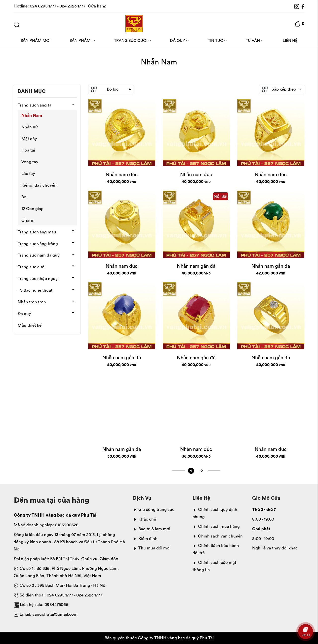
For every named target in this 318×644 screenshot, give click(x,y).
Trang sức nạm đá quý (39, 255)
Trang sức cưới (133, 40)
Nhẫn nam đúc (122, 174)
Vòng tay (30, 162)
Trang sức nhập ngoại (38, 278)
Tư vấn (255, 40)
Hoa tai (28, 150)
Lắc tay (28, 173)
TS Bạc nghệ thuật (35, 290)
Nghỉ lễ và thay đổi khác (275, 548)
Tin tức (217, 40)
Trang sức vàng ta (35, 105)
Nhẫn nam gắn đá (196, 266)
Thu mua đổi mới (152, 548)
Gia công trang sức (154, 509)
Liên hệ (290, 40)
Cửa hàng (97, 6)
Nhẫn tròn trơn (32, 302)
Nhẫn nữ (30, 127)
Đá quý (179, 40)
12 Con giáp (32, 209)
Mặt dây (29, 139)
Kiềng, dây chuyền (39, 185)
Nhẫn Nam (32, 115)
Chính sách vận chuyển (218, 536)
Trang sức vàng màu (37, 232)
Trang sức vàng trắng (38, 244)
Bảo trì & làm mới (152, 529)
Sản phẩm (82, 40)
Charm (28, 220)
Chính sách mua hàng (216, 526)
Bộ (24, 197)
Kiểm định (145, 538)
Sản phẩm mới (36, 40)
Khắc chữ (145, 519)
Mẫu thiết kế (30, 325)
